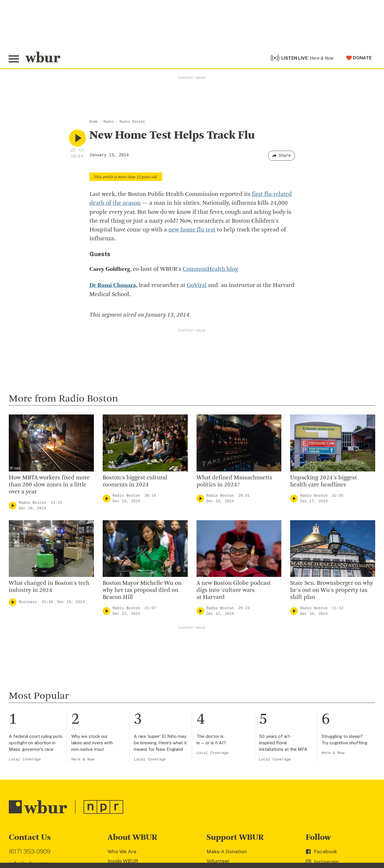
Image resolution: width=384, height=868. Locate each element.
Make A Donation (227, 852)
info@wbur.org (29, 864)
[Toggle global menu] (14, 60)
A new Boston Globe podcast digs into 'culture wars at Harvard (234, 591)
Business (28, 602)
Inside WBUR (123, 861)
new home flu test (192, 231)
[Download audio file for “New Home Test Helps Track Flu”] (73, 151)
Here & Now (83, 760)
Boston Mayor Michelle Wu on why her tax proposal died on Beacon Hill (142, 591)
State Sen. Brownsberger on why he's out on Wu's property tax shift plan (332, 591)
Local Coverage (25, 760)
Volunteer (218, 861)
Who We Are (122, 852)
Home (94, 123)
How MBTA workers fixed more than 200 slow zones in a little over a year (49, 485)
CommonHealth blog (210, 270)
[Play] (13, 506)
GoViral (197, 286)
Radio (109, 123)
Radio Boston (132, 123)
